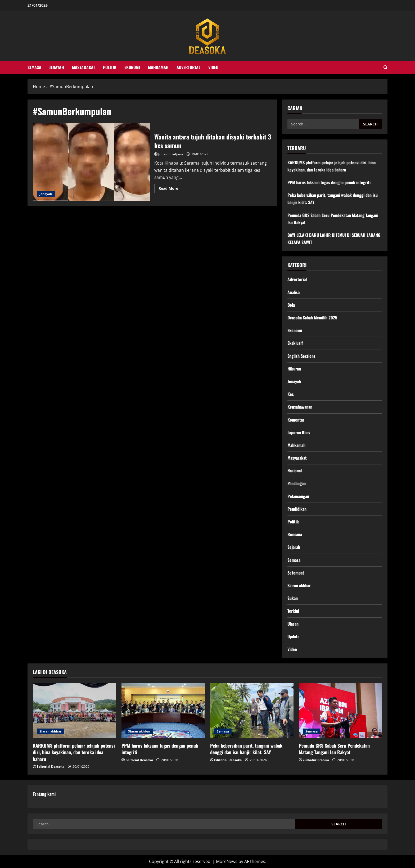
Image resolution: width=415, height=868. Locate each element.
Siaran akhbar (299, 585)
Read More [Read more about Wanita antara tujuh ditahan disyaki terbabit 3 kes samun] (170, 189)
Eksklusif (295, 343)
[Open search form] (385, 67)
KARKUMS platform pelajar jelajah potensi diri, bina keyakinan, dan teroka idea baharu (74, 752)
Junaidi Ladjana (171, 154)
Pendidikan (297, 509)
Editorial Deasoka (51, 767)
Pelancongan (298, 496)
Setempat (296, 573)
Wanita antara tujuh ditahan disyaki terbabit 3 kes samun (92, 162)
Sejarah (294, 547)
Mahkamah (158, 67)
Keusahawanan (300, 407)
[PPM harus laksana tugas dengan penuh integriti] (163, 711)
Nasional (295, 471)
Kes (291, 394)
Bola (291, 305)
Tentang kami (44, 794)
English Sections (301, 356)
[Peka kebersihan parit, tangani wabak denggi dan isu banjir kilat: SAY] (252, 711)
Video (213, 67)
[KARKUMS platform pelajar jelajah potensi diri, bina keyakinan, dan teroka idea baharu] (75, 711)
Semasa (34, 67)
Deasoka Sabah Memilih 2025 (312, 318)
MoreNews (227, 861)
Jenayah (57, 67)
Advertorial (188, 67)
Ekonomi (132, 67)
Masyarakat (84, 67)
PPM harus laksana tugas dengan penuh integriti (329, 182)
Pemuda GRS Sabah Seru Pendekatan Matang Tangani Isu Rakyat (334, 749)
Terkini (293, 611)
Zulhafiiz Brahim (316, 760)
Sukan (293, 598)
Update (294, 636)
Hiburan (294, 369)
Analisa (294, 292)
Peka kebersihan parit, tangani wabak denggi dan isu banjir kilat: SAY (246, 749)
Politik (110, 67)
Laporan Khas (299, 432)
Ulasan (293, 624)
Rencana (295, 534)
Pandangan (297, 483)
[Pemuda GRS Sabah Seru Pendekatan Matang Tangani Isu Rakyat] (340, 711)
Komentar (296, 420)
